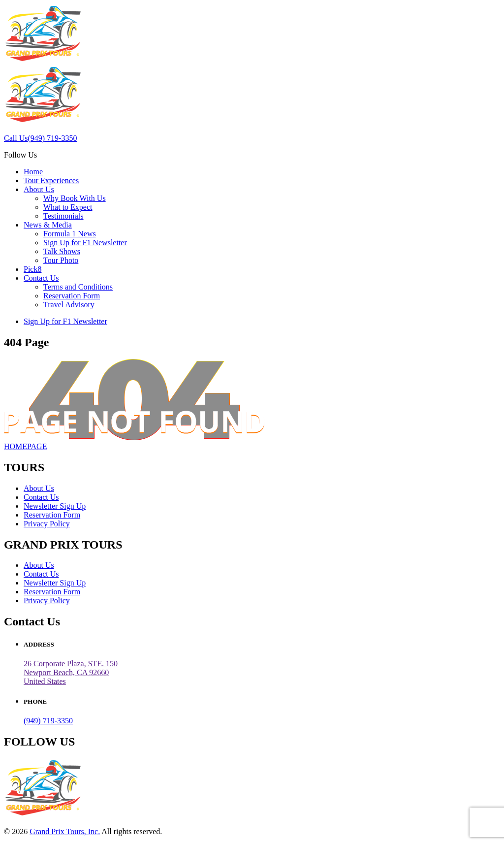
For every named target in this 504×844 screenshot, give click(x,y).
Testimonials (63, 216)
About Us (39, 189)
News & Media (48, 225)
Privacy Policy (47, 524)
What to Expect (68, 207)
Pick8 (32, 269)
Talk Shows (62, 251)
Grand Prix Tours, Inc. (65, 831)
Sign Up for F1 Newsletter (85, 243)
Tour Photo (61, 260)
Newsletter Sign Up (55, 506)
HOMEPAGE (25, 446)
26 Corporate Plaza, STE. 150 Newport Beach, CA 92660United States (71, 672)
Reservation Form (72, 296)
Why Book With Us (75, 198)
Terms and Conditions (78, 287)
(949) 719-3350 (48, 721)
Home (33, 172)
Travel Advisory (69, 305)
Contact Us (41, 278)
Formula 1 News (70, 234)
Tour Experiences (51, 180)
